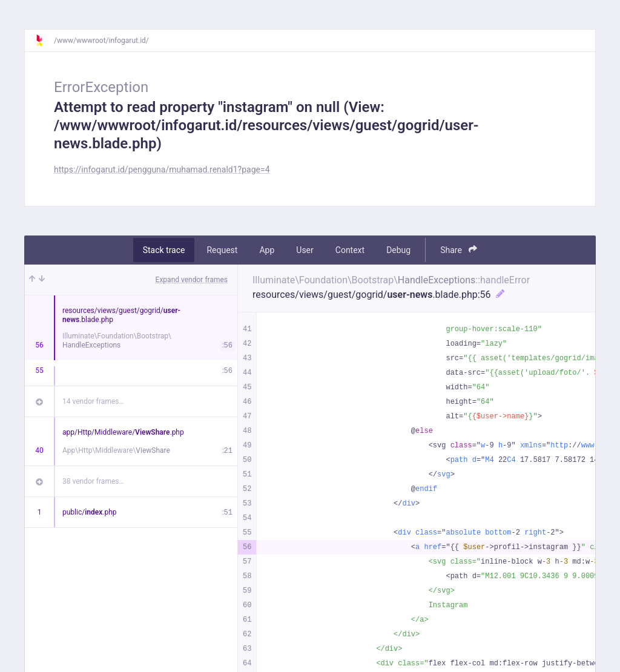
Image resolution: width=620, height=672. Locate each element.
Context (350, 250)
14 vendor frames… (93, 401)
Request (222, 250)
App (267, 250)
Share (459, 250)
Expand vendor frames (192, 280)
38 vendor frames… (93, 481)
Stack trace (164, 250)
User (305, 250)
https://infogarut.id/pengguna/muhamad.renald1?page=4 (162, 170)
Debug (398, 250)
